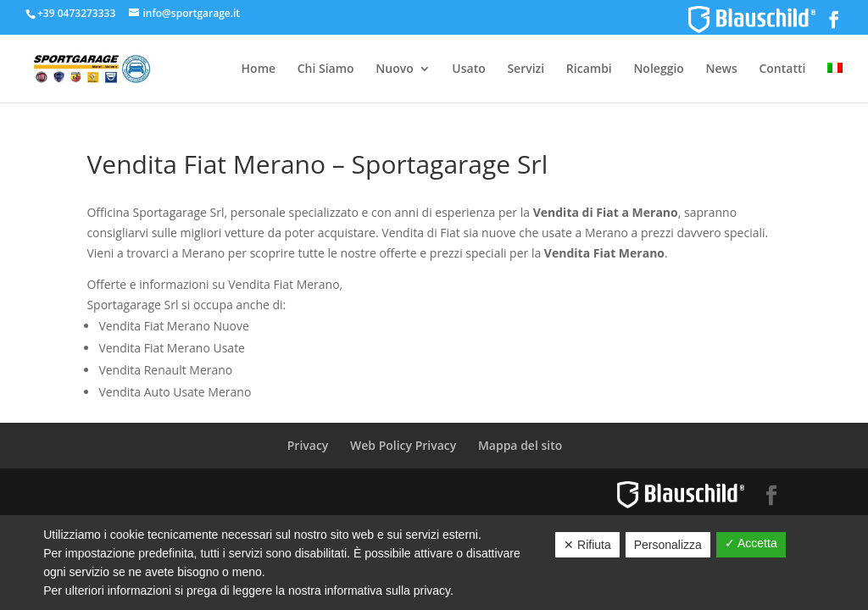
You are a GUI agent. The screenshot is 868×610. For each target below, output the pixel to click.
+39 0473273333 (76, 13)
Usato (468, 69)
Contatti (782, 69)
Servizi (526, 69)
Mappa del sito (520, 445)
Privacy (308, 445)
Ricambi (589, 69)
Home (259, 69)
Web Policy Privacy (403, 445)
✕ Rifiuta (587, 545)
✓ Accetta (751, 543)
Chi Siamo (326, 69)
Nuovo (394, 69)
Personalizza (668, 545)
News (722, 69)
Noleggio (658, 69)
